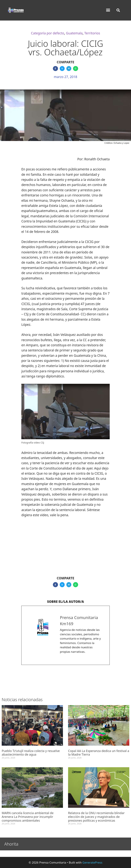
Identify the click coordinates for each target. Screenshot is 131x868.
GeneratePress (92, 862)
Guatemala (74, 33)
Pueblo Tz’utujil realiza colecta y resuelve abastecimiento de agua (31, 753)
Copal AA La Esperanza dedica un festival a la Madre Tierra (99, 753)
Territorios (92, 33)
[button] (108, 10)
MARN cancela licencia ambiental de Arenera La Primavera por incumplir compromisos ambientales (28, 817)
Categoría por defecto (48, 33)
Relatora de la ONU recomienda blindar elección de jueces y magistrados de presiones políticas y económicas (96, 817)
